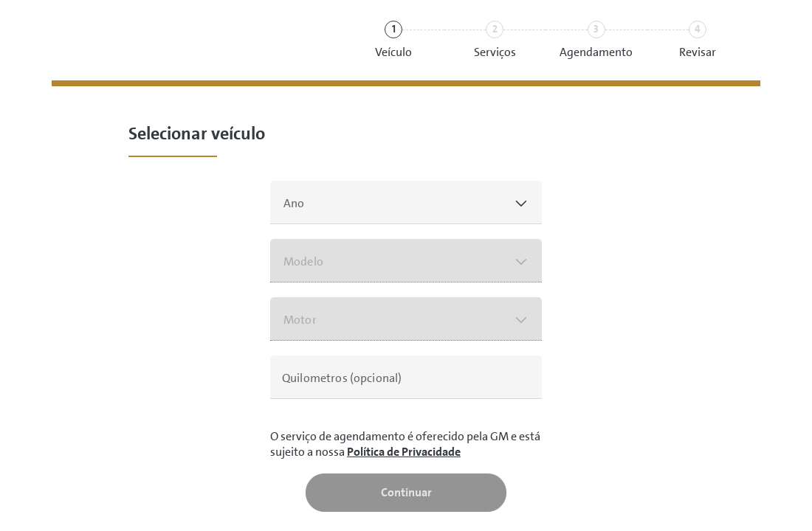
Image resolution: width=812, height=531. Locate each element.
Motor (300, 320)
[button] (406, 202)
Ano (294, 203)
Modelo (303, 261)
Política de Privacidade (404, 452)
